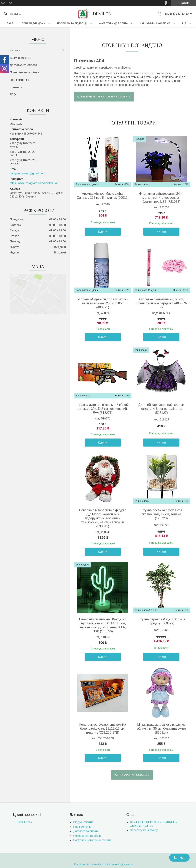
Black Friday (24, 822)
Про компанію (19, 80)
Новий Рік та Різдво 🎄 (72, 23)
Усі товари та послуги (130, 775)
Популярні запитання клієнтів (92, 840)
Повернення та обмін (24, 72)
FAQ (13, 94)
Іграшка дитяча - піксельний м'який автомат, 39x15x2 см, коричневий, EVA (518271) (103, 409)
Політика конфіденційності (120, 864)
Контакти (16, 87)
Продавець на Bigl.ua (98, 861)
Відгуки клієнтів (20, 58)
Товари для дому (33, 23)
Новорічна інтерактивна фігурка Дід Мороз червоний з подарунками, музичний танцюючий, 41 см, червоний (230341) (103, 518)
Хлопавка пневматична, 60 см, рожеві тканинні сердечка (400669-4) (161, 303)
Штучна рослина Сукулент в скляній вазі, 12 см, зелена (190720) (161, 514)
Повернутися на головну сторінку (105, 97)
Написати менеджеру (144, 830)
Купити (103, 232)
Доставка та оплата (23, 65)
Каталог (15, 50)
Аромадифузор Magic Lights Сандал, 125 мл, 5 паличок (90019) (103, 196)
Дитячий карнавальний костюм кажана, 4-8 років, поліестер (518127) (161, 409)
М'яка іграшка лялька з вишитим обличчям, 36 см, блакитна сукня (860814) (161, 729)
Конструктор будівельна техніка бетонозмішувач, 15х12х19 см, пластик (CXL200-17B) (103, 729)
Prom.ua (117, 857)
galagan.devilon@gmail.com (27, 173)
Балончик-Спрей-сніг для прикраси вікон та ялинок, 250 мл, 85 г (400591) (103, 303)
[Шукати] (5, 14)
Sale (10, 23)
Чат (179, 858)
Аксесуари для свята (113, 23)
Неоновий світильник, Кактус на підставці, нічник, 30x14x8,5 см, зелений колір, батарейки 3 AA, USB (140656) (103, 625)
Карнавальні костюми (155, 23)
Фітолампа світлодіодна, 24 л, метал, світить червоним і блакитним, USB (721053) (161, 198)
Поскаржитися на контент (88, 864)
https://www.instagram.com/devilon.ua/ (34, 183)
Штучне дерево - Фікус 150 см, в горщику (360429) (161, 621)
